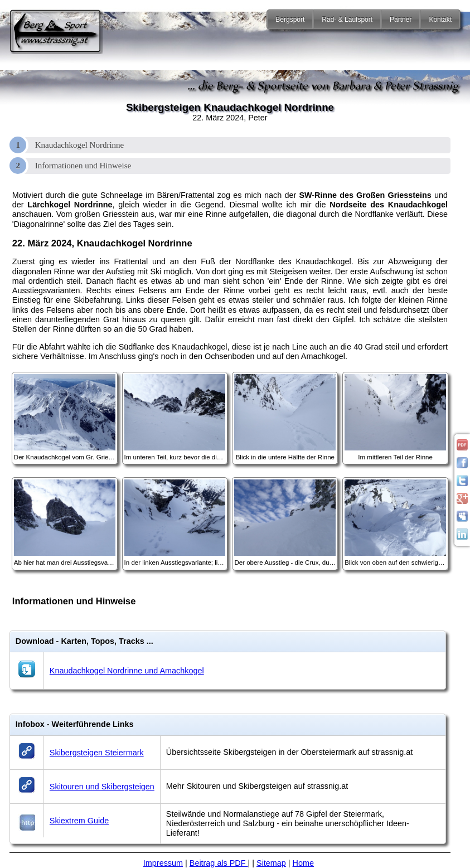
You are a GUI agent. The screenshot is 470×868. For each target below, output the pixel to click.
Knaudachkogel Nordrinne (80, 145)
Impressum (163, 863)
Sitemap (271, 863)
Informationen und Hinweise (83, 166)
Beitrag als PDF (219, 863)
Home (303, 863)
